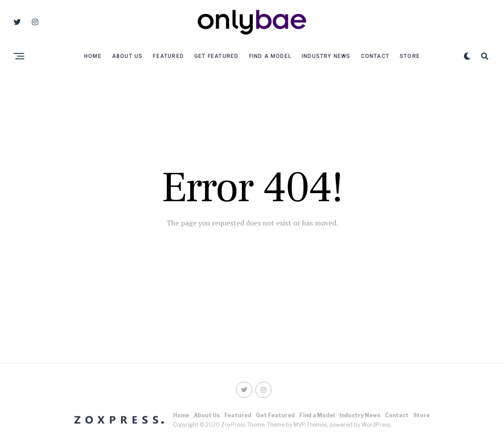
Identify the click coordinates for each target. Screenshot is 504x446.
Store (410, 56)
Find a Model (270, 56)
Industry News (326, 56)
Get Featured (216, 56)
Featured (168, 56)
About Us (127, 56)
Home (93, 56)
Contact (375, 56)
